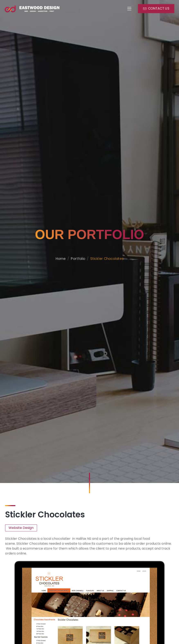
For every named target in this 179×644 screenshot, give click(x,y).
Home (57, 272)
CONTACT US (159, 8)
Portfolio (77, 272)
